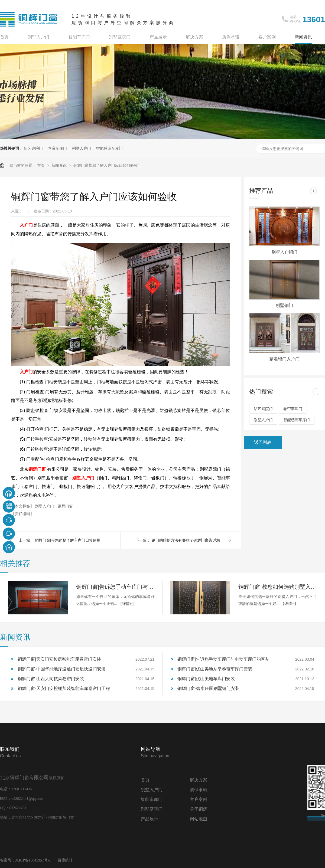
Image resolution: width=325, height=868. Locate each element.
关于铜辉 (199, 809)
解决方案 (194, 37)
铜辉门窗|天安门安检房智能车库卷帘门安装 (59, 659)
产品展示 (158, 37)
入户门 (26, 225)
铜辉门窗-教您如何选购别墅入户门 (278, 587)
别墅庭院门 (120, 37)
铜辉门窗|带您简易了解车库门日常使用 (68, 540)
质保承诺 (231, 37)
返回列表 (263, 442)
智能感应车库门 (109, 148)
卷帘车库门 (57, 148)
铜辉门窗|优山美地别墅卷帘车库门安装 (215, 669)
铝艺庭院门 (33, 148)
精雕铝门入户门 (284, 359)
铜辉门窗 (37, 469)
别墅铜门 (284, 305)
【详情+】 (127, 604)
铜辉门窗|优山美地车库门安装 (206, 679)
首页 (4, 37)
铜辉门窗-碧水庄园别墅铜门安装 (208, 688)
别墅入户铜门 (284, 252)
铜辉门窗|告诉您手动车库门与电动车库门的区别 (115, 587)
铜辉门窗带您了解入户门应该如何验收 (106, 165)
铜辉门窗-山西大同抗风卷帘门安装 (51, 679)
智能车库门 (79, 37)
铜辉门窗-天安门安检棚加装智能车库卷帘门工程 (64, 688)
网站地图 (199, 819)
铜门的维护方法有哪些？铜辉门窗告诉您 (186, 540)
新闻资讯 (303, 37)
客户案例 (267, 37)
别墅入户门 (38, 37)
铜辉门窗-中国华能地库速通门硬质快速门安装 (62, 669)
